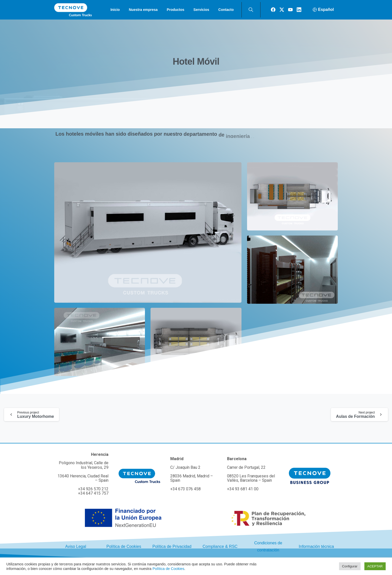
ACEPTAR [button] (375, 566)
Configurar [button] (350, 566)
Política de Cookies (168, 569)
